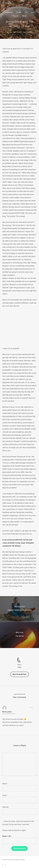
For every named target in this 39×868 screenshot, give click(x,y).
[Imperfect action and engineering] (19, 609)
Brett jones (7, 712)
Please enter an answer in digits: (14, 830)
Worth (24, 16)
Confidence (9, 12)
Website (5, 807)
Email (5, 795)
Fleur (10, 32)
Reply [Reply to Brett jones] (31, 707)
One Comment (28, 32)
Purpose (16, 16)
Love (32, 12)
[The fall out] (19, 635)
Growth (19, 12)
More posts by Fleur (20, 674)
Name (5, 784)
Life (26, 12)
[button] (36, 2)
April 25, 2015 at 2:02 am (9, 714)
